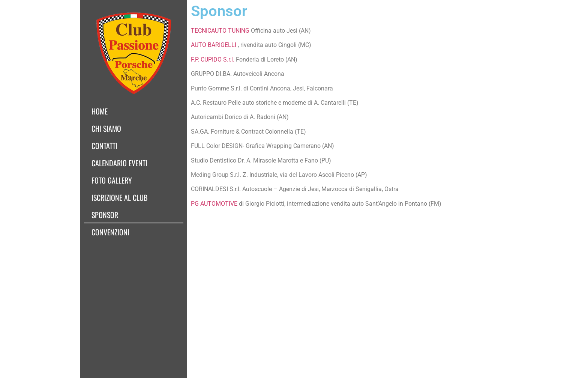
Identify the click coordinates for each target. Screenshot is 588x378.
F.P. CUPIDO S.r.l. (213, 59)
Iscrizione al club (119, 197)
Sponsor (105, 215)
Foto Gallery (112, 180)
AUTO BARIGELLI (214, 45)
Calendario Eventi (119, 163)
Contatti (104, 146)
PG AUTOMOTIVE (214, 204)
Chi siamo (106, 128)
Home (100, 111)
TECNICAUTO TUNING (220, 31)
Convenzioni (110, 232)
